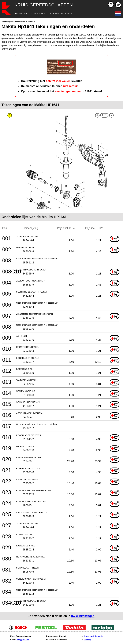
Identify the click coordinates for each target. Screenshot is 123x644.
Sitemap (87, 640)
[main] (61, 320)
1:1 (104, 115)
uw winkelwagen (83, 616)
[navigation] (57, 14)
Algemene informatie (93, 636)
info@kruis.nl (23, 640)
